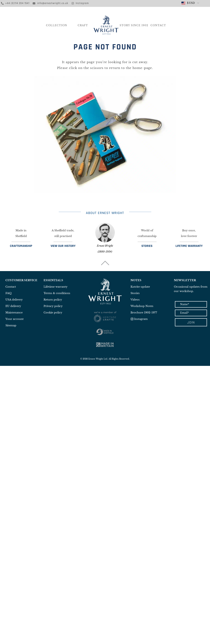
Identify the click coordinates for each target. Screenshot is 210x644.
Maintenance (14, 313)
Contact (158, 25)
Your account (15, 319)
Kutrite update (140, 287)
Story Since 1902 (134, 25)
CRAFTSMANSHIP (21, 246)
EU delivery (13, 306)
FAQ (8, 293)
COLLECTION (57, 25)
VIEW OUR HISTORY (63, 246)
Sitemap (11, 325)
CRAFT (83, 25)
